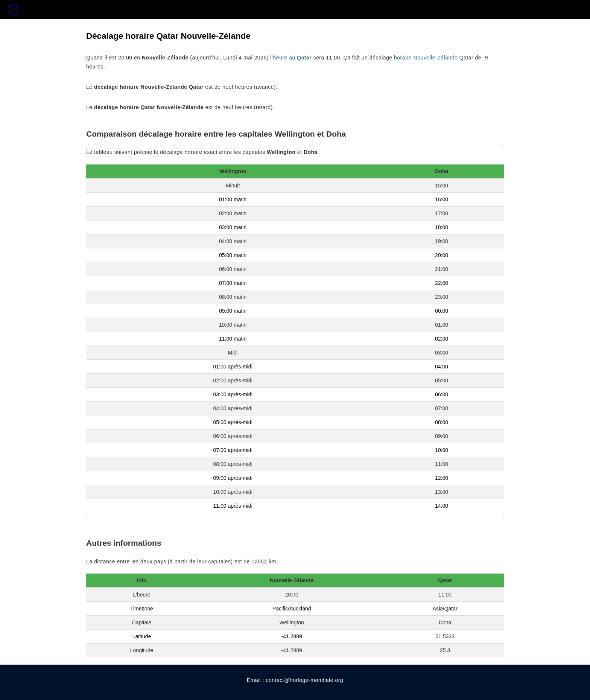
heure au (292, 58)
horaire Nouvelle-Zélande (426, 58)
